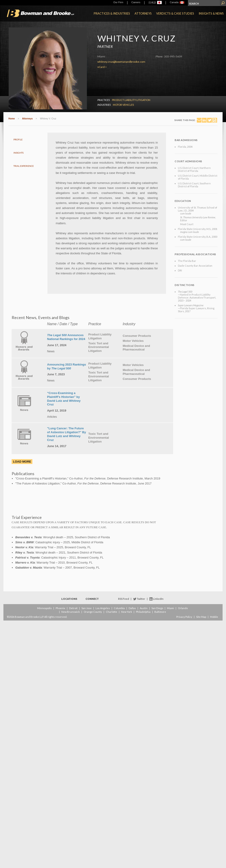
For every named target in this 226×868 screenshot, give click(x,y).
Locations (69, 599)
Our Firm (118, 2)
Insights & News (211, 13)
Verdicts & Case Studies (175, 13)
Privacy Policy (184, 617)
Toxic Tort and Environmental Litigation (99, 347)
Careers (136, 2)
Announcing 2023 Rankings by (67, 366)
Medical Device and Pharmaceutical (136, 348)
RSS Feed (124, 599)
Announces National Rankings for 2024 (66, 337)
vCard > (102, 67)
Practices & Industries (112, 13)
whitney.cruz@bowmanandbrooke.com (121, 62)
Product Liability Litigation (131, 100)
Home (12, 119)
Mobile (214, 617)
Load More (22, 462)
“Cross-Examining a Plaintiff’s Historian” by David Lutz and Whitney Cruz (64, 399)
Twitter (141, 599)
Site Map (201, 617)
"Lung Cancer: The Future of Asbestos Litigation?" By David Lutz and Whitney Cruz (67, 434)
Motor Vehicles (123, 105)
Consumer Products (137, 336)
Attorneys (143, 13)
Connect (92, 599)
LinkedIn (158, 599)
